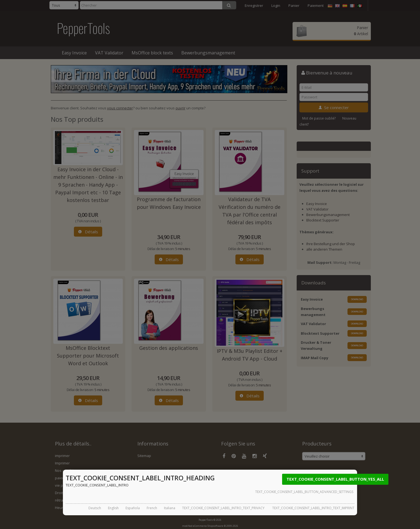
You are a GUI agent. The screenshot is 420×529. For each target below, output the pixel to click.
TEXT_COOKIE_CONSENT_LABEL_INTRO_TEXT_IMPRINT (313, 508)
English (113, 508)
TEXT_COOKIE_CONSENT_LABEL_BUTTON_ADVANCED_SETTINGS (304, 492)
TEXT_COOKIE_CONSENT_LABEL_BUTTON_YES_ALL (335, 479)
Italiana (170, 508)
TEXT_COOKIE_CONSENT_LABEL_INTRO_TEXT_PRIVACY (223, 508)
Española (133, 508)
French (152, 508)
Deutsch (95, 508)
